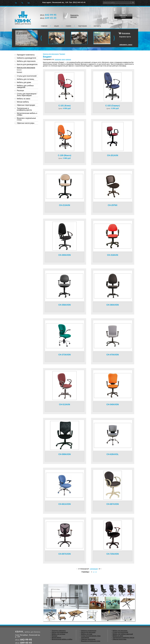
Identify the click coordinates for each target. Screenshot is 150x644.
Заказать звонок (75, 16)
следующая (94, 569)
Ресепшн (20, 91)
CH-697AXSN (65, 554)
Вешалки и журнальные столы (26, 119)
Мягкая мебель (23, 102)
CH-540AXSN (113, 404)
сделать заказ (123, 16)
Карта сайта (22, 3)
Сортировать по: (49, 59)
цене (63, 59)
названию (58, 59)
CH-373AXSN (65, 355)
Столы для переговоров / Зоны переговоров (27, 95)
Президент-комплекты (26, 55)
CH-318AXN (113, 255)
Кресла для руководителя (27, 64)
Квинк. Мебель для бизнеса (23, 18)
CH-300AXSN (65, 255)
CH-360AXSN (113, 305)
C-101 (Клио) (64, 106)
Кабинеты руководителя (26, 58)
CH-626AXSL (113, 454)
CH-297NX (113, 205)
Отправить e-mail (29, 3)
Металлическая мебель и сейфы (27, 114)
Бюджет (62, 54)
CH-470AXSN (113, 355)
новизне (68, 59)
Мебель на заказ (24, 99)
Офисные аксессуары (26, 123)
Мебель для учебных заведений (25, 86)
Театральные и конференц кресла (24, 109)
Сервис (68, 26)
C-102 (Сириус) (113, 106)
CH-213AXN (65, 205)
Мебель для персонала (26, 61)
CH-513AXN (65, 404)
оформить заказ (126, 45)
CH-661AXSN (65, 504)
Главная (16, 3)
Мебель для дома (24, 82)
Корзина (126, 33)
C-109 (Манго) (65, 155)
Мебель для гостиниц (25, 79)
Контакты (97, 26)
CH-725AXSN (113, 554)
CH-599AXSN (65, 454)
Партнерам (82, 26)
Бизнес (19, 70)
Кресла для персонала (51, 54)
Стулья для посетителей (27, 76)
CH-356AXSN (65, 305)
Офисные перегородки (26, 105)
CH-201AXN (113, 155)
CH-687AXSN (113, 504)
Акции (57, 26)
